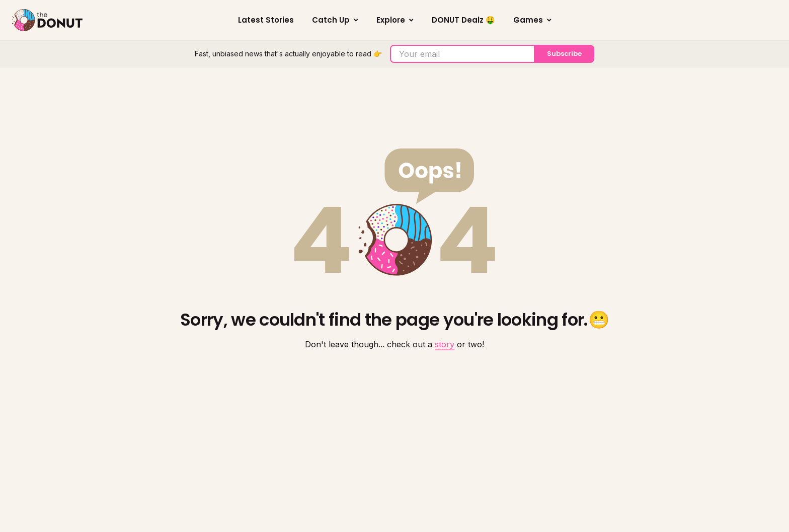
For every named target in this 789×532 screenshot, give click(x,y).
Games (532, 20)
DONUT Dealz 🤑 (463, 20)
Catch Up (335, 20)
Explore (395, 20)
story (445, 344)
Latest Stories (266, 20)
